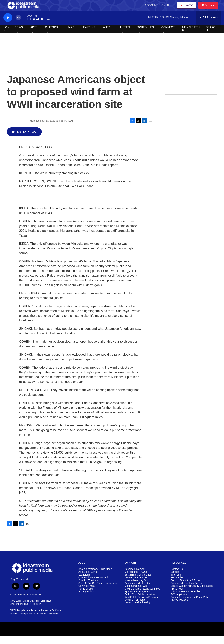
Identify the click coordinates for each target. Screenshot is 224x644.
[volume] (18, 25)
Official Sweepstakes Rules (186, 599)
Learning (89, 35)
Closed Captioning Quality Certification (192, 594)
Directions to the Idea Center (186, 591)
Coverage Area (86, 594)
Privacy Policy (86, 599)
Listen (125, 35)
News (19, 35)
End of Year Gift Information (140, 602)
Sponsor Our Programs (137, 599)
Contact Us (177, 577)
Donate (212, 9)
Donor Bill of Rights (135, 608)
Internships (177, 583)
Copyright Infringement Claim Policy (190, 605)
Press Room (177, 597)
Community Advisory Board (93, 585)
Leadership (84, 583)
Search (211, 36)
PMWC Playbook (180, 608)
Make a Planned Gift (136, 594)
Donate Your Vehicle (135, 585)
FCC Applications (180, 602)
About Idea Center (88, 580)
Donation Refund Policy (137, 610)
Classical (53, 35)
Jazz (71, 35)
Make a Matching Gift (136, 588)
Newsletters (191, 36)
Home (6, 36)
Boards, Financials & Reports (187, 588)
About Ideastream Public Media (95, 577)
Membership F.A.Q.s (136, 580)
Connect (168, 35)
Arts (34, 35)
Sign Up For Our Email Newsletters (97, 591)
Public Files (177, 585)
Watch (108, 35)
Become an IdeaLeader (137, 591)
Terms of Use (86, 597)
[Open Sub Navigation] (172, 9)
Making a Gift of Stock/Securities (142, 597)
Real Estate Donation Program (141, 605)
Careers (175, 580)
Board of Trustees (88, 588)
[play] (8, 25)
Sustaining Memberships (138, 583)
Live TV (188, 9)
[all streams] (208, 25)
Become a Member (135, 577)
